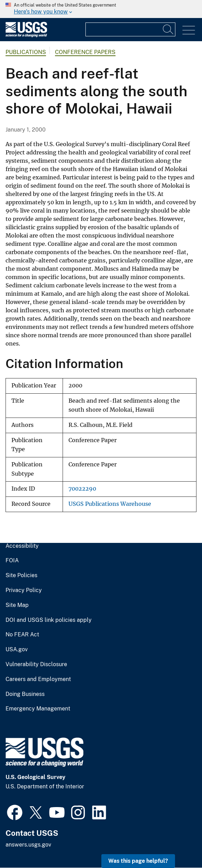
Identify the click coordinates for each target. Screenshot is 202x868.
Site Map (17, 605)
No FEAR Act (22, 635)
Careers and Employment (38, 679)
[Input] (130, 29)
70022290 (82, 489)
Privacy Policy (24, 590)
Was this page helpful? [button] (138, 861)
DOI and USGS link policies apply (49, 620)
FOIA (12, 561)
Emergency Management (38, 709)
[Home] (26, 35)
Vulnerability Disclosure (36, 664)
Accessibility (22, 546)
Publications (26, 52)
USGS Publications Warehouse (110, 504)
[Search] (168, 29)
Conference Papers (85, 52)
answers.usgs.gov (28, 845)
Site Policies (21, 575)
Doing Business (25, 694)
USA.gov (17, 650)
